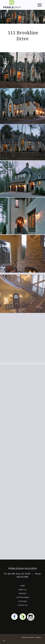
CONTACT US (22, 605)
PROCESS (23, 594)
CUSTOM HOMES (22, 597)
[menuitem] (38, 5)
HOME (22, 586)
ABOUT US (22, 590)
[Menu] (38, 5)
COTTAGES (22, 601)
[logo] (19, 5)
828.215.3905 (23, 577)
